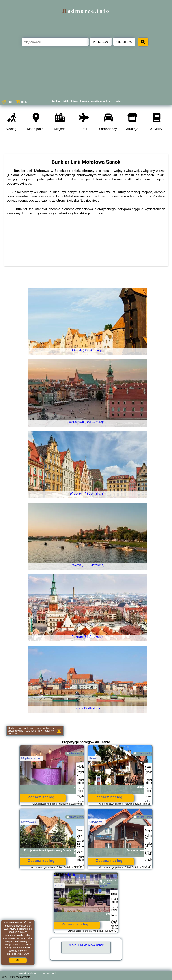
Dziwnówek (29, 822)
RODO (26, 954)
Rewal (93, 758)
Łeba (58, 885)
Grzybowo (96, 822)
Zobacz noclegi (42, 797)
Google (26, 926)
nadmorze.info (86, 11)
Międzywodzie (30, 758)
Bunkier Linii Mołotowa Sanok (86, 945)
